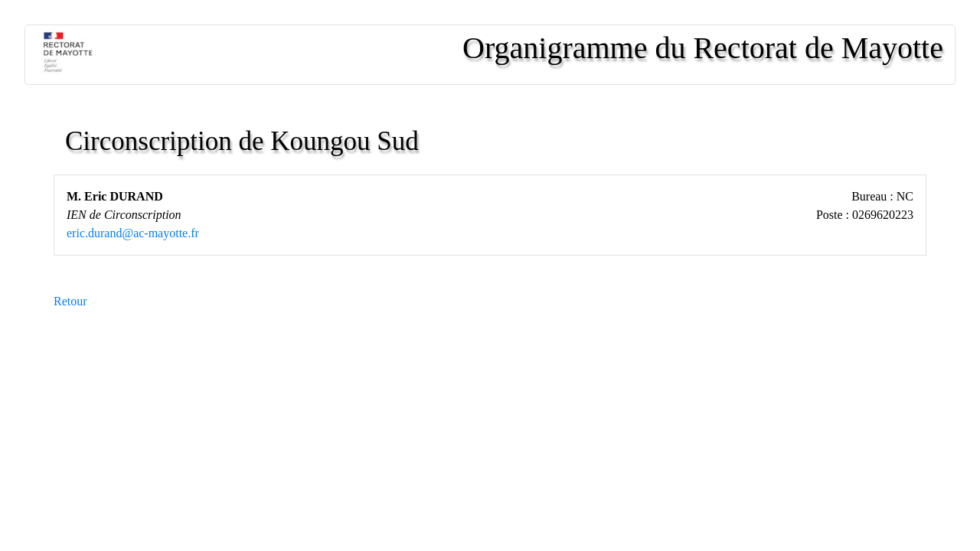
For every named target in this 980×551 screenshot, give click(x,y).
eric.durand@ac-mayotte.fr (133, 233)
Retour (70, 301)
